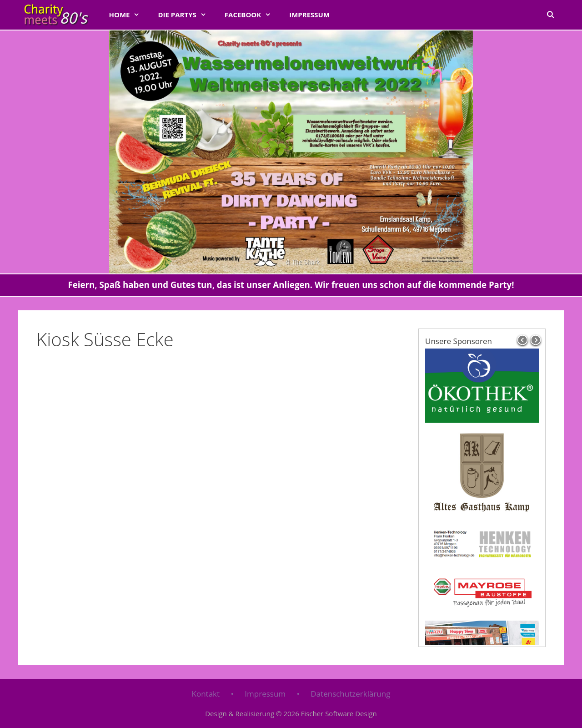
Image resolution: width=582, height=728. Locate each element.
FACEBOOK (252, 15)
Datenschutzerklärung (350, 694)
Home (129, 15)
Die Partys (186, 15)
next (536, 340)
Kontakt (206, 694)
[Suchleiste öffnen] (550, 15)
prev (522, 340)
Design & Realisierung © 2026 (291, 713)
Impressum (309, 15)
